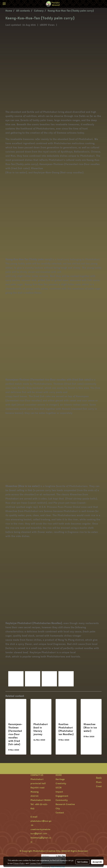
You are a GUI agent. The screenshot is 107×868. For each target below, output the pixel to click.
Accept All (97, 862)
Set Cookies (83, 862)
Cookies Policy (36, 863)
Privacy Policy (19, 863)
